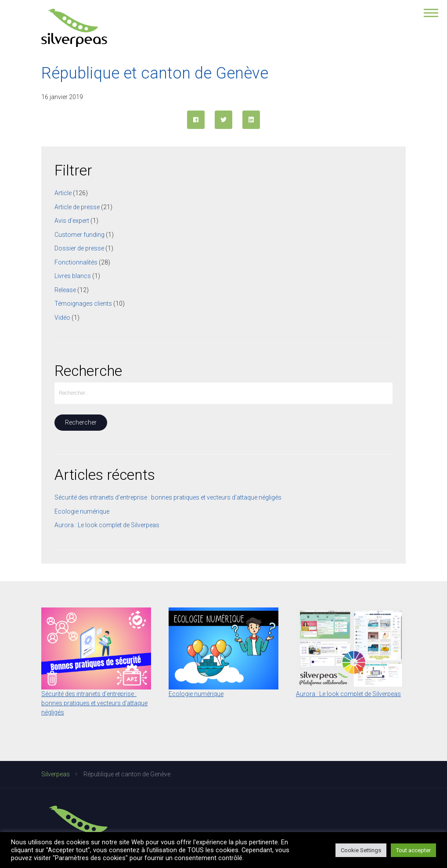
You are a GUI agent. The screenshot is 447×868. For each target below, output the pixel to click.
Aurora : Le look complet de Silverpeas (107, 525)
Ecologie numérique (82, 511)
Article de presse (77, 207)
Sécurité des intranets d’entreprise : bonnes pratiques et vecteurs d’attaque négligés (168, 497)
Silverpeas (56, 774)
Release (65, 290)
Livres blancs (73, 276)
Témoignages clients (83, 304)
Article (63, 193)
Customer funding (79, 235)
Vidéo (62, 318)
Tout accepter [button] (413, 850)
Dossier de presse (79, 248)
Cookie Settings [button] (361, 850)
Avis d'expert (72, 221)
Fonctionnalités (76, 262)
